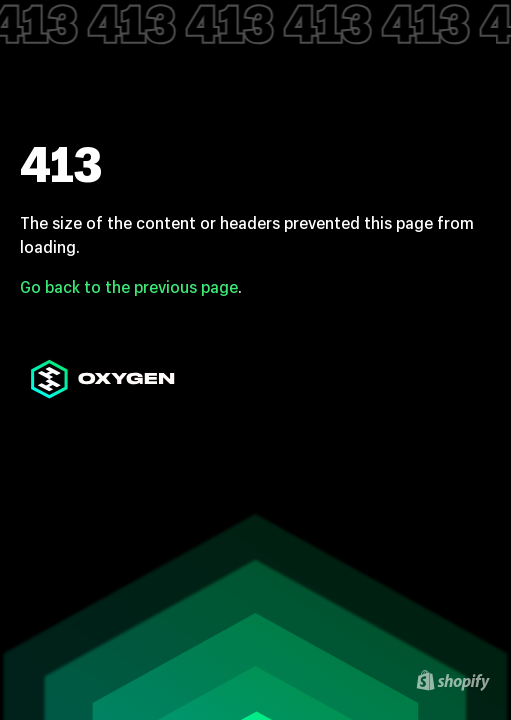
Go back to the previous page (129, 286)
